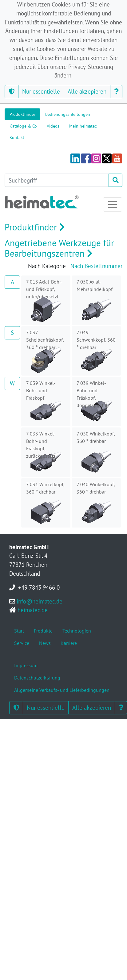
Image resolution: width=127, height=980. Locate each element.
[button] (12, 92)
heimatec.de (33, 610)
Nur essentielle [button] (41, 91)
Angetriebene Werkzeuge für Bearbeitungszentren (59, 248)
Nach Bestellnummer (96, 266)
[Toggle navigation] (113, 204)
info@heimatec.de (40, 601)
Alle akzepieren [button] (87, 91)
